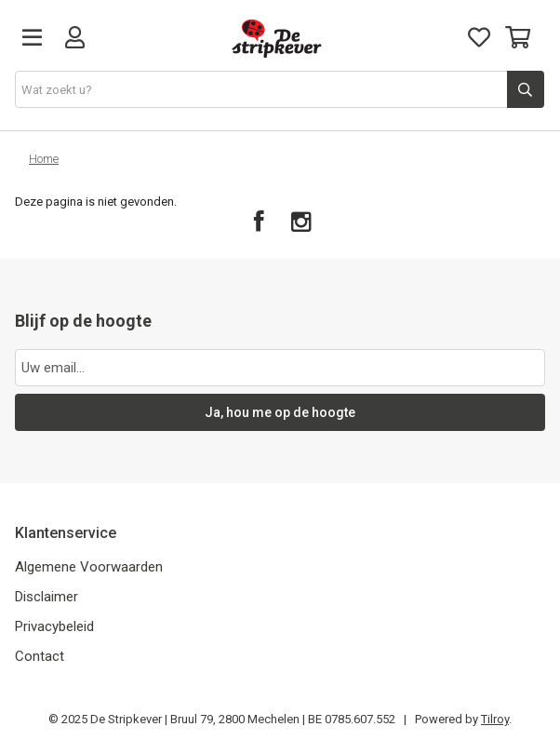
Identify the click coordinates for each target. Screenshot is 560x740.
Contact (40, 656)
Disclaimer (47, 597)
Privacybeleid (54, 626)
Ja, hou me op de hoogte (280, 412)
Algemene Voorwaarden (89, 567)
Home (44, 159)
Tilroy (495, 719)
